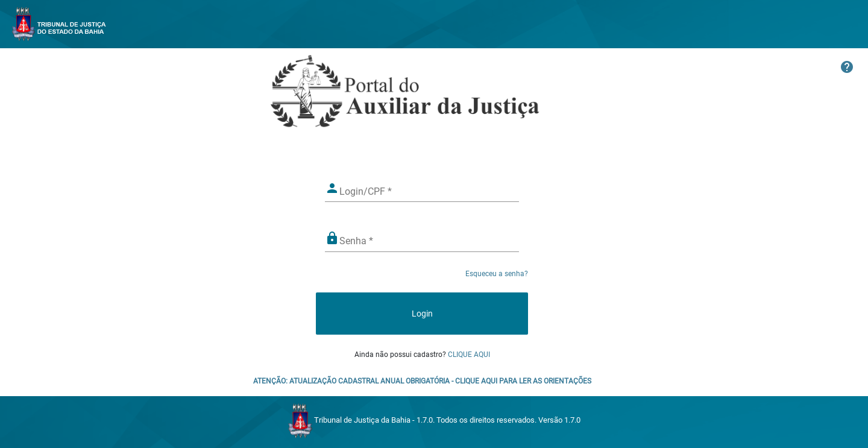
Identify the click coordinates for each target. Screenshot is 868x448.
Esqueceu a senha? (497, 274)
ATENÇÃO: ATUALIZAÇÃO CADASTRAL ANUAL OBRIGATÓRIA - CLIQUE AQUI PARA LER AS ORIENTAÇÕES (422, 381)
